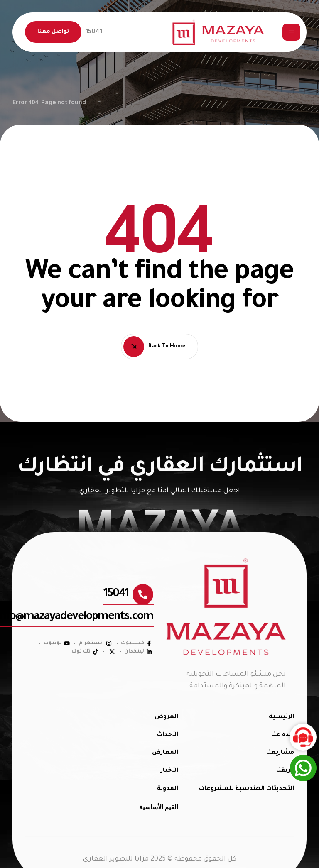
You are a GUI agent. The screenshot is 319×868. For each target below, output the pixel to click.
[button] (94, 32)
